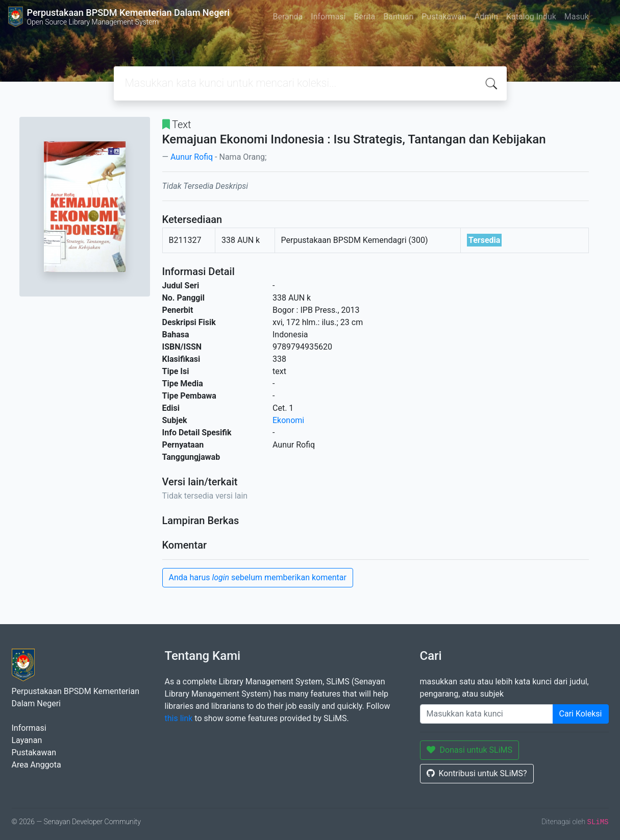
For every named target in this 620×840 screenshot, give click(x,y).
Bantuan (398, 17)
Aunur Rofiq (192, 157)
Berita (365, 17)
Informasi (328, 17)
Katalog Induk (531, 17)
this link (179, 718)
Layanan (27, 740)
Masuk (577, 17)
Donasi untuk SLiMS (470, 750)
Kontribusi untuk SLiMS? (477, 773)
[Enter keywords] (487, 714)
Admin (486, 17)
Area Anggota (36, 765)
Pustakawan (444, 17)
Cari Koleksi (581, 714)
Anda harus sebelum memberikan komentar (258, 577)
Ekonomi (288, 420)
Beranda (288, 17)
